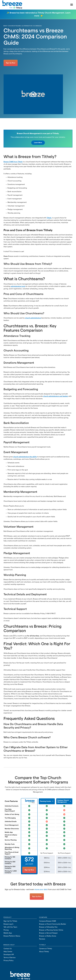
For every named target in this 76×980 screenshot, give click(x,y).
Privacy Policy (9, 961)
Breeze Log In (8, 924)
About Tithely (44, 952)
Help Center (8, 952)
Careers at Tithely (46, 949)
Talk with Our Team (10, 927)
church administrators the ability (25, 457)
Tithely (49, 218)
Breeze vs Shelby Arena (48, 936)
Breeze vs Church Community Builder (53, 924)
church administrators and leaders (56, 396)
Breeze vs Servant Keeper (48, 933)
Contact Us (8, 949)
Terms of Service (9, 958)
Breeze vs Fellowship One (48, 927)
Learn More (38, 143)
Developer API (9, 955)
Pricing (6, 930)
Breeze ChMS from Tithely (13, 162)
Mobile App (8, 933)
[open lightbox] (33, 94)
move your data (41, 889)
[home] (12, 5)
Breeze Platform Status (12, 936)
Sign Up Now (11, 63)
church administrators (33, 318)
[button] (72, 5)
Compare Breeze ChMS (48, 921)
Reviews (42, 939)
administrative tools (18, 286)
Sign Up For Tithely (10, 921)
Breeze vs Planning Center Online (51, 930)
